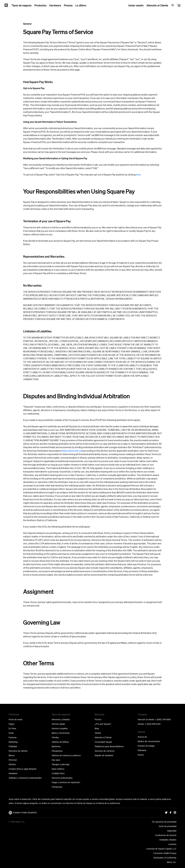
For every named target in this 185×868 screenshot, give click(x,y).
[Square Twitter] (166, 813)
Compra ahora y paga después (23, 769)
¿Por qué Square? (103, 724)
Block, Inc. (172, 862)
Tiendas (55, 737)
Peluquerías (57, 751)
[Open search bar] (173, 5)
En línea (12, 728)
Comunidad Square (103, 742)
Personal (13, 760)
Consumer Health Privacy (165, 853)
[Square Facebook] (171, 813)
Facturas (13, 737)
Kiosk (11, 733)
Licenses (172, 844)
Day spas (56, 760)
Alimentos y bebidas (61, 719)
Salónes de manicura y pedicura (66, 755)
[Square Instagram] (175, 813)
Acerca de (142, 737)
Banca (12, 755)
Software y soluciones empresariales (25, 778)
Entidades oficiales (168, 840)
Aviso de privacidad (168, 826)
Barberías (56, 746)
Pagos (12, 724)
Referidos (142, 750)
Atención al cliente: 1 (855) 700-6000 (154, 719)
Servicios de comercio (105, 751)
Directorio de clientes (18, 751)
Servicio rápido (58, 724)
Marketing (13, 742)
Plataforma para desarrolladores (109, 746)
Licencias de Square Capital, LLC (161, 849)
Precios (98, 719)
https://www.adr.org (72, 451)
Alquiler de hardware (104, 755)
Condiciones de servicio (166, 835)
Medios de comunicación (149, 741)
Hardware (13, 773)
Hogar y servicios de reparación (66, 782)
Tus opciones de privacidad (164, 822)
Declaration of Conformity (165, 858)
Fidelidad (13, 746)
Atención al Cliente (103, 737)
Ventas (98, 733)
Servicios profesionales (62, 778)
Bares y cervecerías (61, 733)
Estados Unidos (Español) (23, 813)
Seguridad (172, 831)
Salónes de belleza (60, 742)
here (138, 175)
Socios (141, 755)
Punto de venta (15, 719)
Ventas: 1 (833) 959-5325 (149, 724)
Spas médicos (58, 769)
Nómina (12, 764)
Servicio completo (60, 728)
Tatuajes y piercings (61, 764)
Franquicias (57, 787)
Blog (97, 728)
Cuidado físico (58, 773)
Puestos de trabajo (146, 746)
